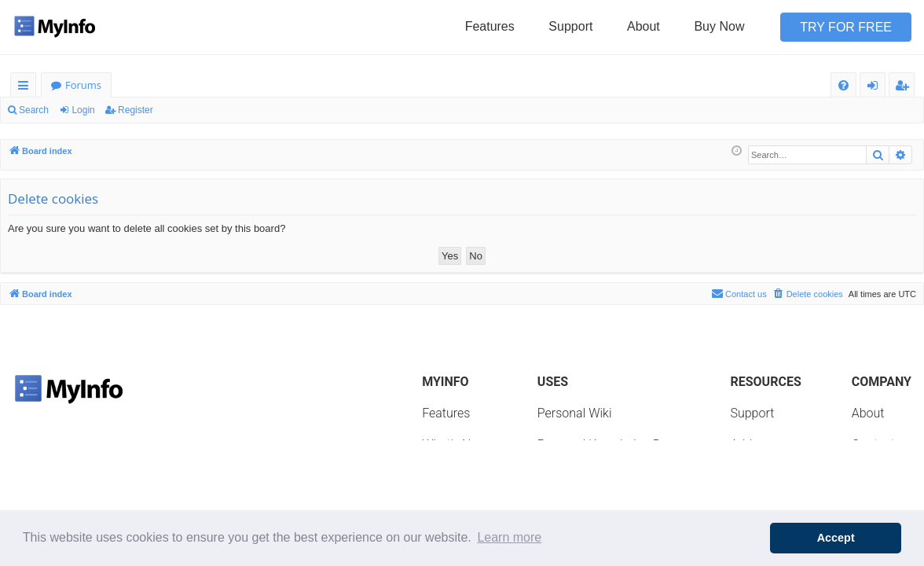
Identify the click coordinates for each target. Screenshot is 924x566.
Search (34, 110)
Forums (83, 85)
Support (570, 26)
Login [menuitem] (876, 88)
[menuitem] (843, 85)
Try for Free (846, 27)
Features (490, 26)
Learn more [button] (509, 537)
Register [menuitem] (905, 88)
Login (83, 110)
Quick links (26, 88)
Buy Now (719, 26)
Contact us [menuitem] (739, 293)
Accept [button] (836, 538)
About (643, 26)
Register (136, 110)
